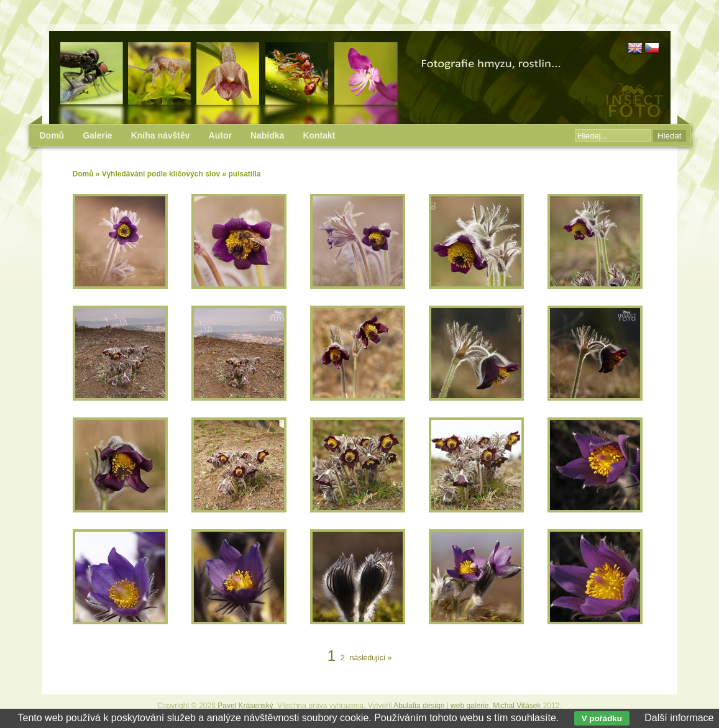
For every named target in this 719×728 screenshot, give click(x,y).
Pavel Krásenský (245, 706)
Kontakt (319, 135)
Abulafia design (419, 706)
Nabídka (267, 135)
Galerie (97, 135)
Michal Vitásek (517, 706)
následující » (371, 658)
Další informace (679, 718)
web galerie (469, 706)
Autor (220, 135)
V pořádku (602, 718)
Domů (83, 174)
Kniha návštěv (161, 135)
